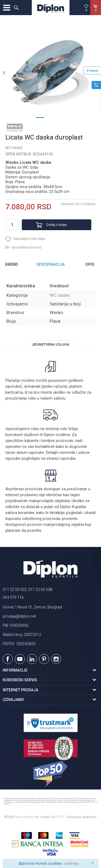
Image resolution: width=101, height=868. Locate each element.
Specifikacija (50, 264)
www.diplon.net (27, 817)
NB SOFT (58, 817)
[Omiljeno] (86, 8)
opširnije (72, 863)
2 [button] (51, 117)
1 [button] (40, 117)
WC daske (14, 148)
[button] (16, 8)
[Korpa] (96, 13)
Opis (90, 264)
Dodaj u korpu (57, 225)
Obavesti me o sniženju (78, 204)
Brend (11, 264)
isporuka (68, 458)
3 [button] (61, 117)
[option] (50, 72)
